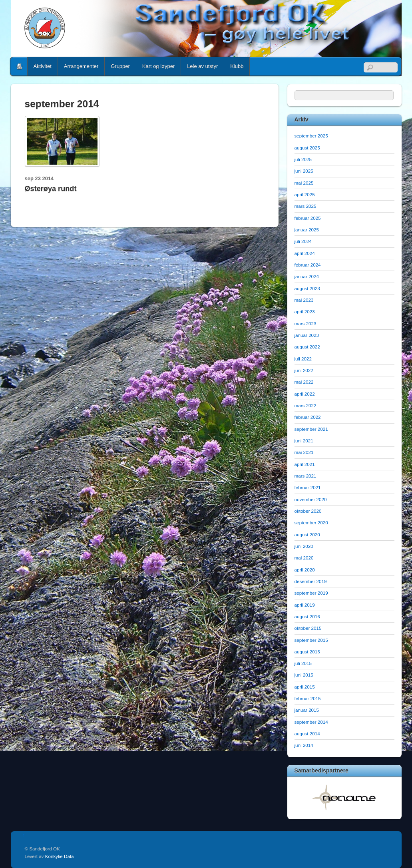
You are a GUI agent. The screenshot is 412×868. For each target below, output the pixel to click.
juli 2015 (303, 663)
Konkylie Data (60, 856)
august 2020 (307, 535)
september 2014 (311, 722)
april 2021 (305, 464)
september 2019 (311, 593)
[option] (344, 797)
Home (20, 66)
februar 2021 (308, 487)
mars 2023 (306, 324)
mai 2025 (304, 183)
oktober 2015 (308, 628)
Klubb (237, 66)
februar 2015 (308, 698)
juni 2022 (304, 370)
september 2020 (311, 523)
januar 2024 (307, 276)
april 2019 (305, 605)
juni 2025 (304, 171)
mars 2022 (306, 405)
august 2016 (307, 616)
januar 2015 (307, 710)
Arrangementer (81, 66)
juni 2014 (304, 745)
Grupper (120, 66)
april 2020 (305, 570)
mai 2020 (304, 558)
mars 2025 (306, 206)
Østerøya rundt (51, 189)
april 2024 (305, 253)
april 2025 (305, 194)
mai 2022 (304, 382)
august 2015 (307, 652)
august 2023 (307, 288)
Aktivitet (43, 66)
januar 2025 (307, 230)
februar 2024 (308, 265)
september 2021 (311, 429)
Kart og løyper (158, 66)
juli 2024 (303, 241)
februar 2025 (308, 218)
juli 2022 (303, 359)
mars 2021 (306, 476)
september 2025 (311, 136)
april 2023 (305, 312)
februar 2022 (308, 417)
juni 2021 (304, 441)
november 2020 (311, 499)
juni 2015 (304, 675)
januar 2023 (307, 335)
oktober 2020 (308, 511)
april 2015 (305, 687)
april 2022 (305, 394)
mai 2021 (304, 452)
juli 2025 (303, 159)
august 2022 (307, 347)
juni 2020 (304, 546)
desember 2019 (311, 581)
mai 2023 (304, 300)
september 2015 (311, 640)
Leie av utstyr (202, 66)
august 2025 (307, 148)
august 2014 (307, 734)
